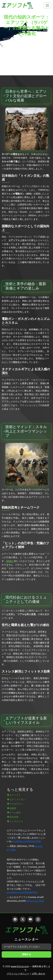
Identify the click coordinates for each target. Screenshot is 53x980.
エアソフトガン (17, 799)
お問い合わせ (38, 974)
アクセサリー (16, 804)
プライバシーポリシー (18, 974)
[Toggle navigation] (47, 5)
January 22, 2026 (35, 901)
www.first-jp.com (20, 966)
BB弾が (10, 561)
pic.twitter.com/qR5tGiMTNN (22, 892)
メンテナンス (16, 821)
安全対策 (14, 817)
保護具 (13, 808)
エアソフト (15, 795)
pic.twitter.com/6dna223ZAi (26, 841)
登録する (27, 954)
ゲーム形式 (15, 813)
